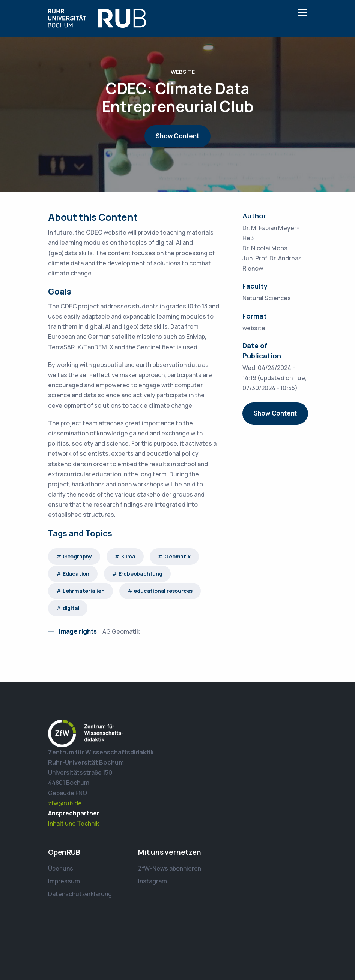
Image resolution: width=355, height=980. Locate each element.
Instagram (153, 881)
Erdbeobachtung (141, 574)
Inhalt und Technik (74, 823)
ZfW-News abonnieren (170, 868)
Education (76, 574)
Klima (128, 556)
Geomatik (177, 556)
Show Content (177, 136)
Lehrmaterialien (84, 591)
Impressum (64, 881)
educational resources (163, 591)
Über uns (61, 868)
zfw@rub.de (65, 803)
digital (71, 608)
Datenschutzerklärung (80, 894)
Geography (77, 556)
